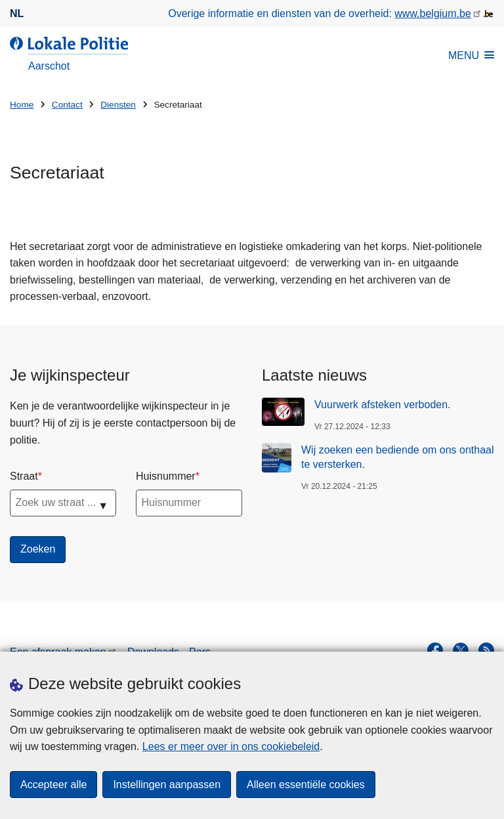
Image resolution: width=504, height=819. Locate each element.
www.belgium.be (433, 13)
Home (22, 105)
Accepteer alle (53, 785)
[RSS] (486, 650)
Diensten (118, 105)
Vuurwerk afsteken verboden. (383, 405)
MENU (471, 55)
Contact (67, 105)
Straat (24, 476)
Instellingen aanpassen (167, 785)
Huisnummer (166, 476)
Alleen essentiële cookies (306, 785)
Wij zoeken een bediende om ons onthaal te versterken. (398, 457)
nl (17, 13)
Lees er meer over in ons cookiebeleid (231, 746)
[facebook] (435, 650)
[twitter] (461, 650)
